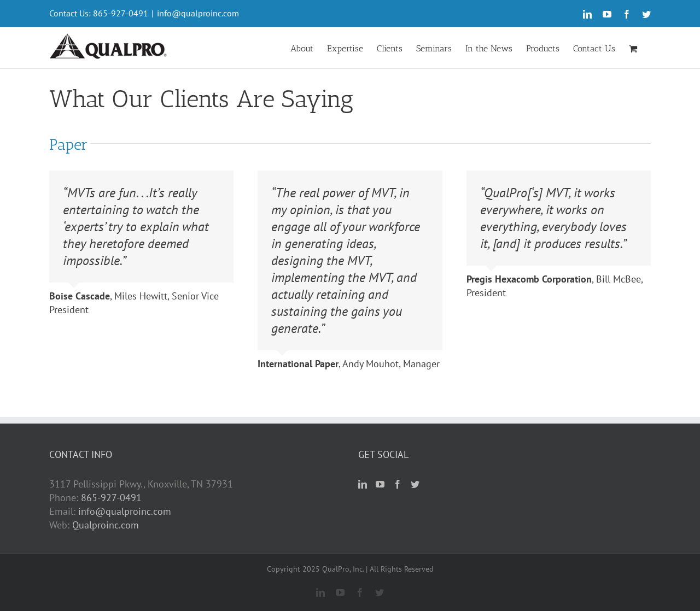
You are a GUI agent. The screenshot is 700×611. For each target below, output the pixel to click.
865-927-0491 (111, 498)
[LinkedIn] (363, 484)
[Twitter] (415, 484)
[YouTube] (380, 484)
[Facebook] (398, 484)
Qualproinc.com (106, 525)
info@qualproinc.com (198, 13)
